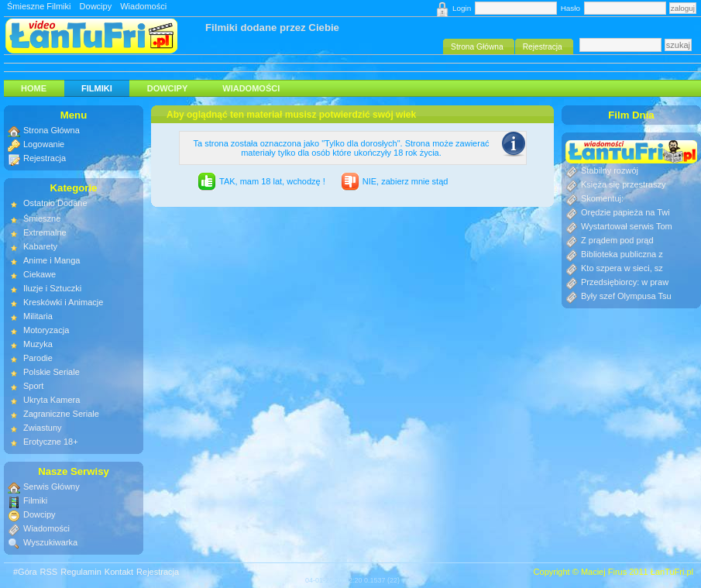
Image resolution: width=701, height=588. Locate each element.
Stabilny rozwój (610, 170)
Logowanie (44, 144)
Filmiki (97, 88)
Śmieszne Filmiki (39, 6)
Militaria (38, 316)
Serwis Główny (52, 487)
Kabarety (40, 246)
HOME (34, 88)
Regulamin (81, 572)
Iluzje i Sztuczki (52, 288)
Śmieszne (42, 218)
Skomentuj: (602, 198)
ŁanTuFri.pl (672, 572)
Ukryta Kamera (52, 400)
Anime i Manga (52, 260)
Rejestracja (45, 158)
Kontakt (119, 572)
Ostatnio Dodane (55, 203)
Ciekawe (40, 274)
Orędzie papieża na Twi (625, 212)
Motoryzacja (46, 330)
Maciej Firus (604, 572)
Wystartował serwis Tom (627, 226)
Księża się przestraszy (623, 184)
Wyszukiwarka (50, 542)
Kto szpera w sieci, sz (622, 268)
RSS (49, 572)
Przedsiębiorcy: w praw (625, 282)
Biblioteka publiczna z (622, 254)
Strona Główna (52, 130)
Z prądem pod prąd (617, 240)
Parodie (38, 358)
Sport (33, 386)
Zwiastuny (43, 428)
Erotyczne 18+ (51, 442)
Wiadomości (143, 6)
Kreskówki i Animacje (63, 302)
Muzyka (38, 344)
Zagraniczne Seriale (61, 414)
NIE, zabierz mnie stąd (405, 181)
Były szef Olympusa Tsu (626, 296)
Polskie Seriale (52, 372)
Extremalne (45, 232)
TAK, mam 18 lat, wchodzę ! (272, 181)
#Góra (25, 572)
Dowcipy (96, 6)
